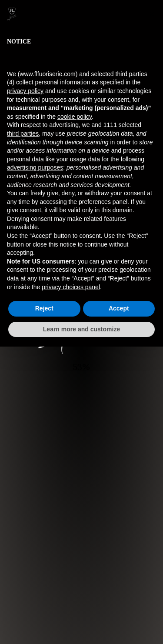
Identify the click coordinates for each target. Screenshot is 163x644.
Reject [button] (44, 308)
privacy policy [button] (25, 91)
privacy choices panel (71, 287)
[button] (152, 14)
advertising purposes (35, 167)
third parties (23, 133)
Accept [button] (119, 308)
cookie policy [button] (75, 117)
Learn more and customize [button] (81, 329)
